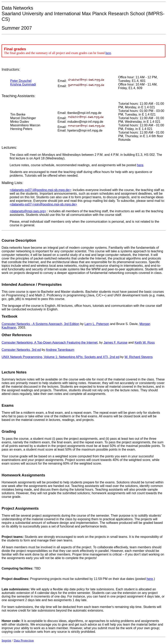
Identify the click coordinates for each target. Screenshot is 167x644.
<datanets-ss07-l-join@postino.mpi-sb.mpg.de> (43, 204)
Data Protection (24, 640)
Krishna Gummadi (23, 84)
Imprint (6, 640)
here (108, 53)
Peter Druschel (21, 81)
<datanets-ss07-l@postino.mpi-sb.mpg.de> (40, 190)
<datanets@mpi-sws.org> (28, 211)
